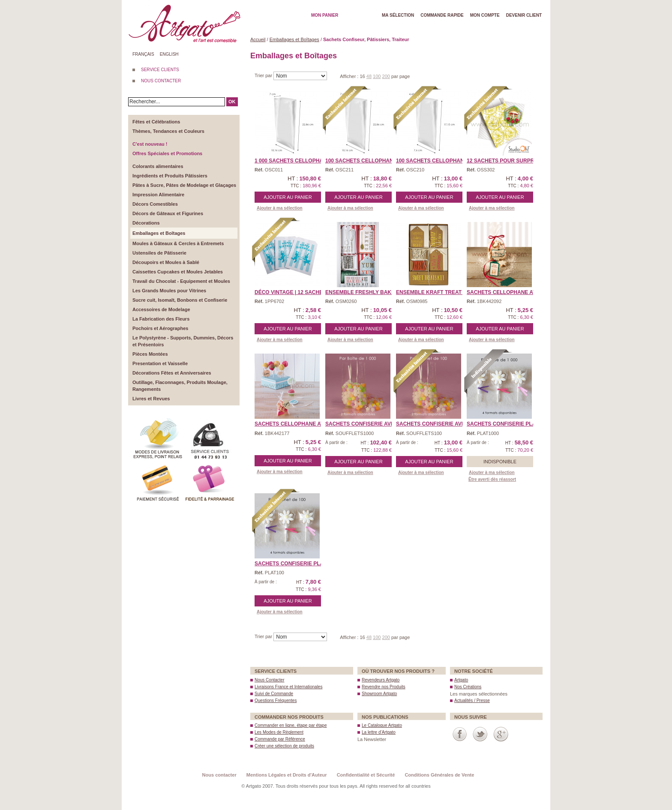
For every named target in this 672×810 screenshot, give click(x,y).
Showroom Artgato (379, 694)
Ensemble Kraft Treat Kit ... (436, 292)
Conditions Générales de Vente (439, 775)
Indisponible (500, 462)
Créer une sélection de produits (284, 746)
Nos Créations (468, 687)
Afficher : (350, 76)
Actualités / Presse (472, 700)
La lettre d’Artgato (379, 732)
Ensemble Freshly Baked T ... (367, 292)
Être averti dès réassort (492, 479)
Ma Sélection (398, 15)
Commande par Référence (280, 739)
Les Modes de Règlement (279, 732)
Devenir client (524, 15)
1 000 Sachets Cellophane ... (295, 161)
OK (232, 102)
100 (377, 76)
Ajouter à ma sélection (280, 208)
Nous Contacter (269, 680)
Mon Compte (485, 15)
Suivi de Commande (274, 694)
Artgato (461, 680)
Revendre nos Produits (384, 687)
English (169, 54)
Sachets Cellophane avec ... (508, 292)
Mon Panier (325, 15)
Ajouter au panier (288, 197)
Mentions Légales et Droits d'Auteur (287, 775)
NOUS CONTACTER (161, 81)
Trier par (264, 75)
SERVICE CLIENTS (160, 70)
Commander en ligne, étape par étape (291, 725)
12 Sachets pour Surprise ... (507, 161)
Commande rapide (442, 15)
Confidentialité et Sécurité (366, 775)
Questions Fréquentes (276, 700)
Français (143, 54)
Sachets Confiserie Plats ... (507, 424)
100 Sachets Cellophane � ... (367, 161)
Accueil (258, 39)
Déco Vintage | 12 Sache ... (292, 292)
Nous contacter (219, 775)
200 (386, 76)
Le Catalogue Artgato (382, 725)
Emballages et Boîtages (294, 39)
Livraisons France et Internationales (288, 687)
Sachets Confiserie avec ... (364, 424)
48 (369, 76)
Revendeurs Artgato (381, 680)
